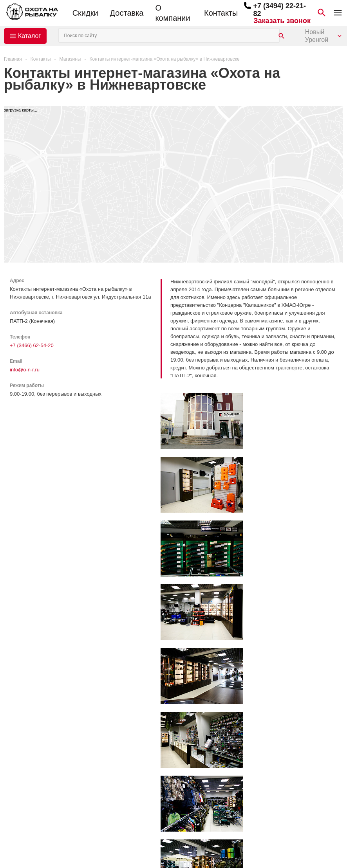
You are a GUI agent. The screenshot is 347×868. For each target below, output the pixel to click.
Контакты (221, 13)
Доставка (127, 13)
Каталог (29, 36)
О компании (173, 13)
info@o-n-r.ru (25, 370)
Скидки (85, 13)
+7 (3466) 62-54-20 (32, 345)
